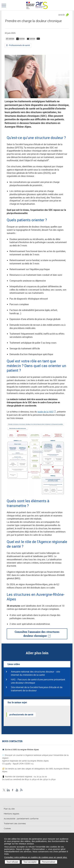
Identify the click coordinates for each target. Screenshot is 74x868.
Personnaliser (49, 862)
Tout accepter (30, 862)
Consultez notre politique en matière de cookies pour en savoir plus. (36, 857)
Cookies (7, 828)
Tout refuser (12, 862)
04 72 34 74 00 (40, 777)
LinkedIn (8, 790)
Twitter (4, 790)
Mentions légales (12, 814)
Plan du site (9, 809)
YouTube (17, 790)
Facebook (13, 790)
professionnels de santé (21, 715)
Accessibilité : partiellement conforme (21, 819)
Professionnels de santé (19, 46)
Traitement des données (15, 824)
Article (62, 15)
